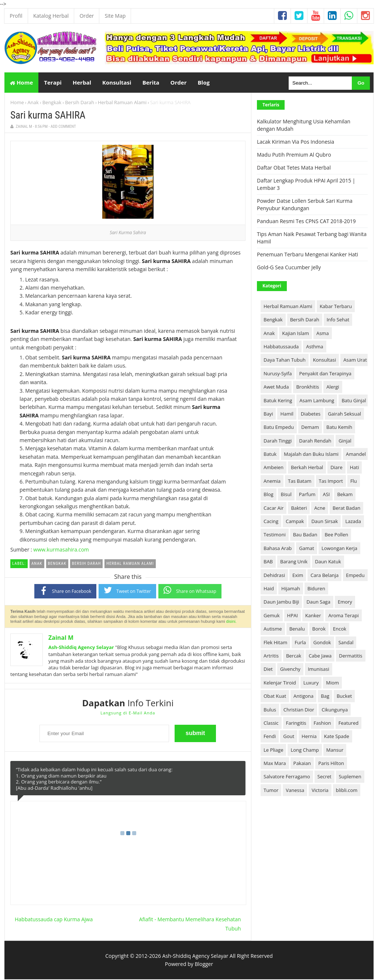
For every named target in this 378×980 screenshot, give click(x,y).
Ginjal (345, 441)
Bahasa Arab (278, 549)
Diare (336, 468)
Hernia (309, 737)
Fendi (270, 737)
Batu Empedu (279, 428)
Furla (300, 643)
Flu (354, 482)
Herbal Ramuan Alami (122, 103)
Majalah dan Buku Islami (311, 455)
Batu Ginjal (354, 401)
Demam (310, 428)
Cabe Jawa (320, 656)
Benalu (297, 629)
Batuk (270, 455)
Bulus (270, 710)
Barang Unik (294, 562)
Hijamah (291, 589)
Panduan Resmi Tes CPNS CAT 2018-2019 (306, 222)
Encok (340, 629)
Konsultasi (325, 361)
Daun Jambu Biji (281, 602)
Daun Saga (318, 602)
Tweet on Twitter (127, 591)
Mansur (335, 750)
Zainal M (61, 638)
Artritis (271, 656)
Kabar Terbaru (336, 307)
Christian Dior (299, 710)
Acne (320, 508)
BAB (268, 562)
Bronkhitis (307, 387)
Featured (348, 724)
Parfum (307, 495)
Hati (355, 468)
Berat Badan (346, 508)
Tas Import (331, 482)
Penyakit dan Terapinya (325, 374)
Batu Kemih (339, 428)
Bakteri (299, 508)
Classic (271, 724)
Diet (268, 670)
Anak (33, 103)
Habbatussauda (281, 347)
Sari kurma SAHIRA (48, 116)
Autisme (273, 629)
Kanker (313, 616)
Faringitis (296, 724)
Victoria (320, 791)
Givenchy (290, 670)
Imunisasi (319, 670)
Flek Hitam (275, 643)
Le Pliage (273, 750)
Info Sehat (338, 320)
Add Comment (63, 127)
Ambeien (274, 468)
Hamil (287, 414)
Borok (319, 629)
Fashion (322, 724)
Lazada (353, 522)
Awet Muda (276, 387)
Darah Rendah (315, 441)
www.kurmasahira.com (61, 550)
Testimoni (275, 535)
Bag (325, 697)
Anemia (272, 482)
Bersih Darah (80, 103)
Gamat (307, 549)
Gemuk (272, 616)
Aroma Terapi (343, 616)
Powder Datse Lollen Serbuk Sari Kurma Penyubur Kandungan (305, 205)
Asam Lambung (317, 401)
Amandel (356, 455)
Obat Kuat (275, 697)
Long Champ (305, 750)
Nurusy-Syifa (278, 374)
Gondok (322, 643)
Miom (332, 683)
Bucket (344, 697)
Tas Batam (300, 482)
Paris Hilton (331, 764)
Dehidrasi (274, 576)
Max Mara (275, 764)
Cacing (271, 522)
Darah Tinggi (278, 441)
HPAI (293, 616)
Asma (323, 334)
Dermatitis (350, 656)
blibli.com (347, 791)
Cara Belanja (324, 576)
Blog (269, 495)
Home (21, 83)
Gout (289, 737)
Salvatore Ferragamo (287, 777)
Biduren (316, 589)
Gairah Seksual (344, 414)
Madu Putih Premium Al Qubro (294, 155)
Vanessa (295, 791)
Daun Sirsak (324, 522)
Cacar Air (274, 508)
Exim (298, 576)
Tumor (271, 791)
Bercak (294, 656)
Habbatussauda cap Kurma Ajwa (54, 920)
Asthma (315, 347)
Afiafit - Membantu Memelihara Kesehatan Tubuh (190, 924)
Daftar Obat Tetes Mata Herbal (294, 168)
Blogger (204, 965)
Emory (345, 602)
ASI (326, 495)
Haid (269, 589)
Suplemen (350, 777)
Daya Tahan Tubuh (285, 361)
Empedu (355, 576)
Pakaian (302, 764)
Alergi (333, 387)
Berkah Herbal (307, 468)
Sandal (346, 643)
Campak (295, 522)
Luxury (311, 683)
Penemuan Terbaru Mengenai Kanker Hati (307, 255)
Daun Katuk (328, 562)
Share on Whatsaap (190, 591)
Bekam (345, 495)
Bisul (286, 495)
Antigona (303, 697)
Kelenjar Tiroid (280, 683)
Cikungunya (335, 710)
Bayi (268, 414)
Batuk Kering (278, 401)
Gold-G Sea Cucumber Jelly (289, 268)
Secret (324, 777)
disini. (231, 622)
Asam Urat (355, 361)
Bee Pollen (336, 535)
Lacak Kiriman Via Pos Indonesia (295, 142)
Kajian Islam (295, 334)
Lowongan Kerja (339, 549)
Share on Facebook (66, 591)
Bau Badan (305, 535)
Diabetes (311, 414)
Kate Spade (337, 737)
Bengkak (52, 103)
